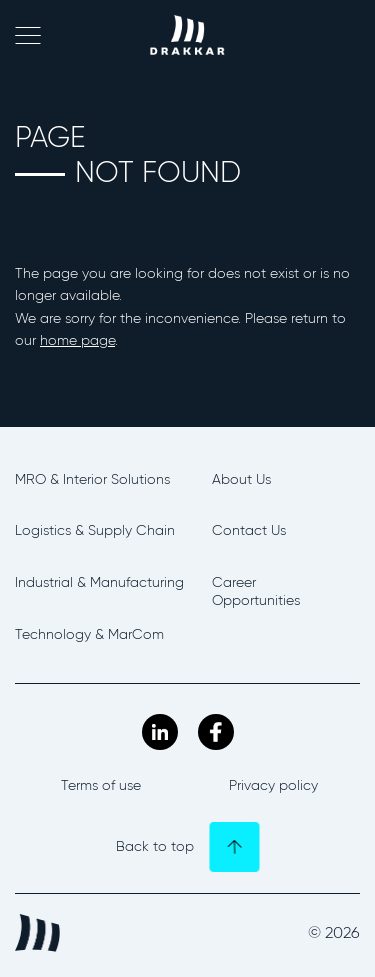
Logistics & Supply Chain (95, 530)
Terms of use (101, 785)
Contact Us (249, 530)
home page (77, 340)
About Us (241, 479)
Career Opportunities (256, 591)
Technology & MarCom (89, 634)
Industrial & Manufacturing (99, 582)
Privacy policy (273, 785)
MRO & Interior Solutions (92, 479)
